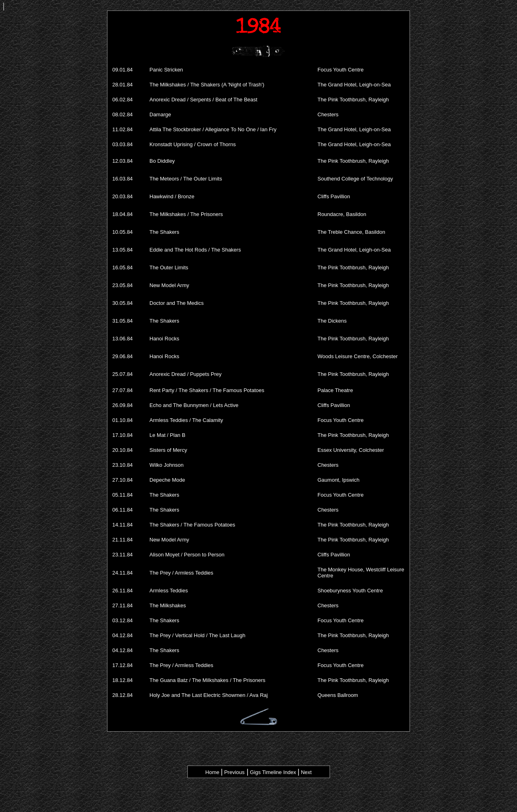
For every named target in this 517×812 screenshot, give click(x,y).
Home (212, 772)
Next (306, 772)
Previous (233, 772)
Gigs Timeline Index (272, 772)
